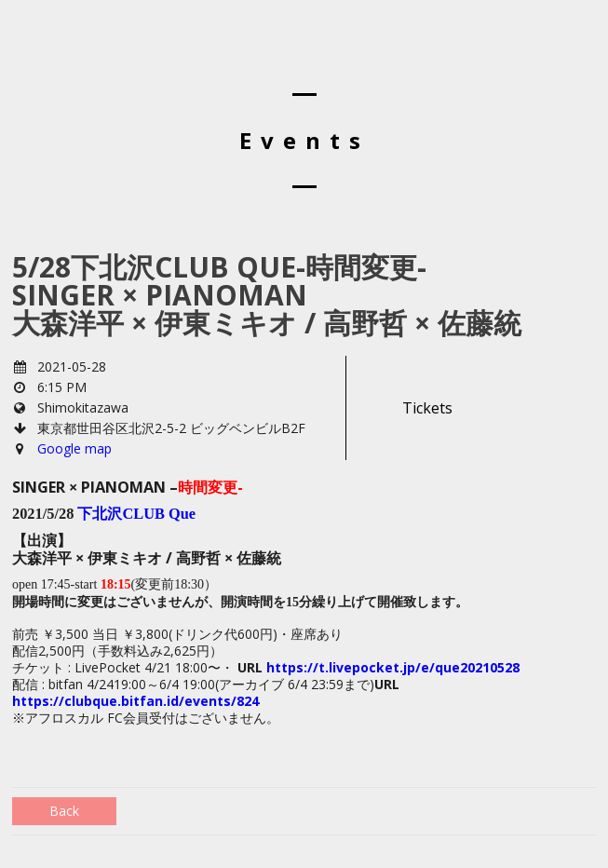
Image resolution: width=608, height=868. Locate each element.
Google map (74, 448)
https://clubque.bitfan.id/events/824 (135, 701)
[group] (304, 750)
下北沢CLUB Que (136, 514)
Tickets (427, 408)
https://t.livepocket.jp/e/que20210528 (393, 667)
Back (64, 811)
